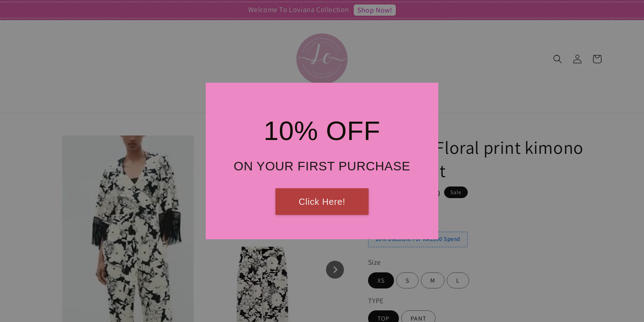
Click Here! (322, 202)
